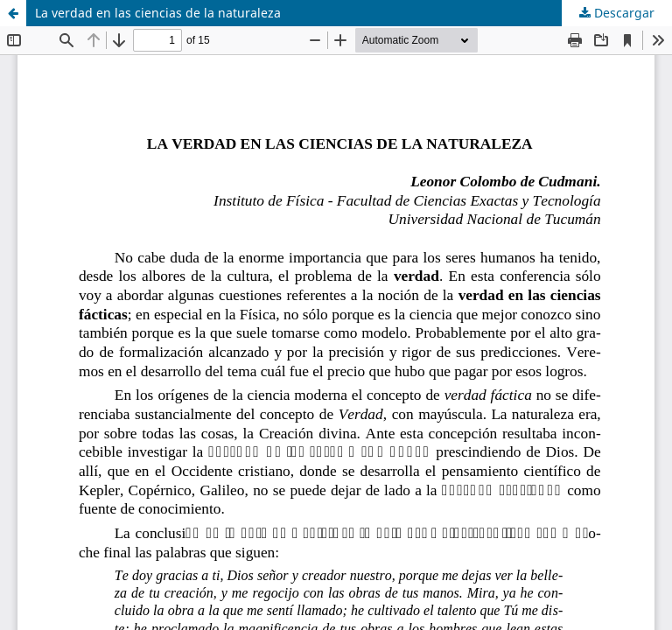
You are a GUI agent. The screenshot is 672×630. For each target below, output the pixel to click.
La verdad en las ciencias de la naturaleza (158, 13)
